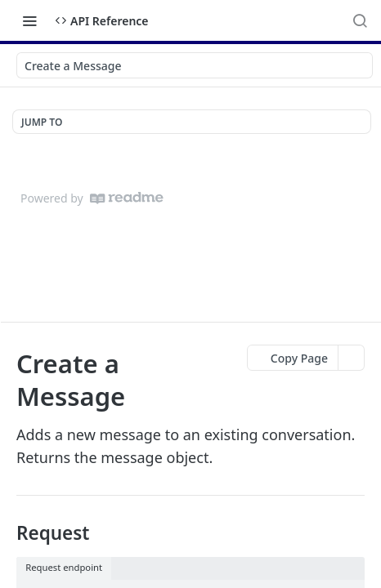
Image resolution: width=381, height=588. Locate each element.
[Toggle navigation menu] (29, 20)
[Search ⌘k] (360, 20)
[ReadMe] (127, 198)
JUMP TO (42, 122)
